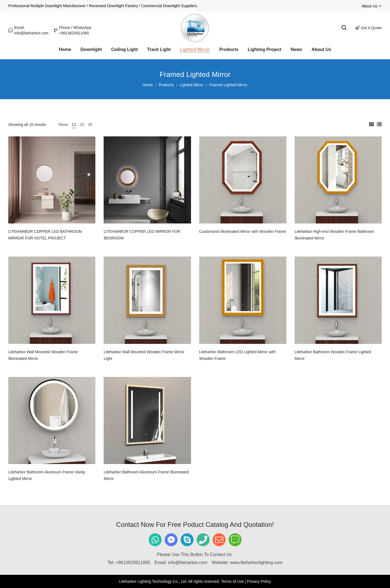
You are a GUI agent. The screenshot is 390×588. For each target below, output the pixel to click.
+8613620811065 (133, 563)
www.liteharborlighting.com (256, 563)
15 (82, 125)
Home (148, 85)
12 (74, 125)
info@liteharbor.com (188, 563)
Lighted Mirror (192, 85)
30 (90, 125)
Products (166, 85)
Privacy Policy (259, 581)
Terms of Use (232, 581)
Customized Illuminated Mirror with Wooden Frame (243, 231)
